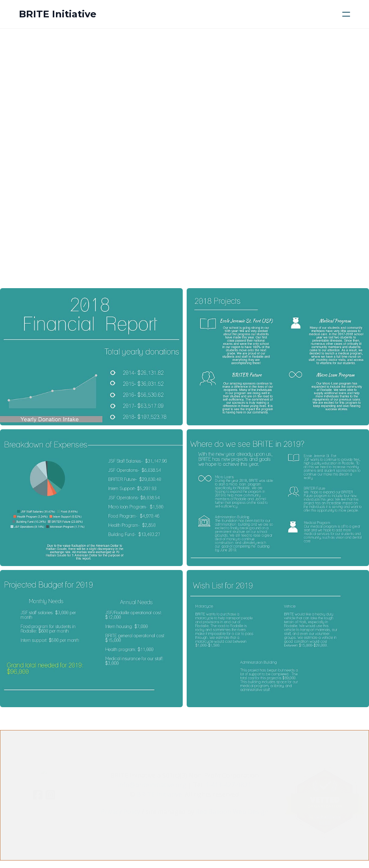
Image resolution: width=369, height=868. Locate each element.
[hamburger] (346, 14)
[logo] (58, 14)
